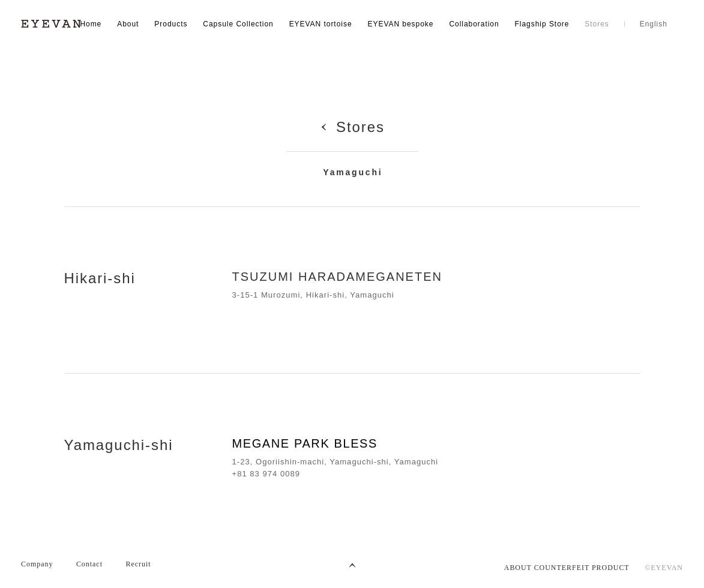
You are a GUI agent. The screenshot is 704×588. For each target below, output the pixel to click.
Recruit (138, 564)
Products (171, 24)
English (654, 24)
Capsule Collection (238, 24)
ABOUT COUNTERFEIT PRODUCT (567, 568)
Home (91, 24)
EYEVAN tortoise (321, 24)
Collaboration (474, 24)
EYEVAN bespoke (400, 24)
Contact (89, 564)
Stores (597, 24)
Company (37, 564)
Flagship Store (542, 24)
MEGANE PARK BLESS (305, 443)
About (128, 24)
